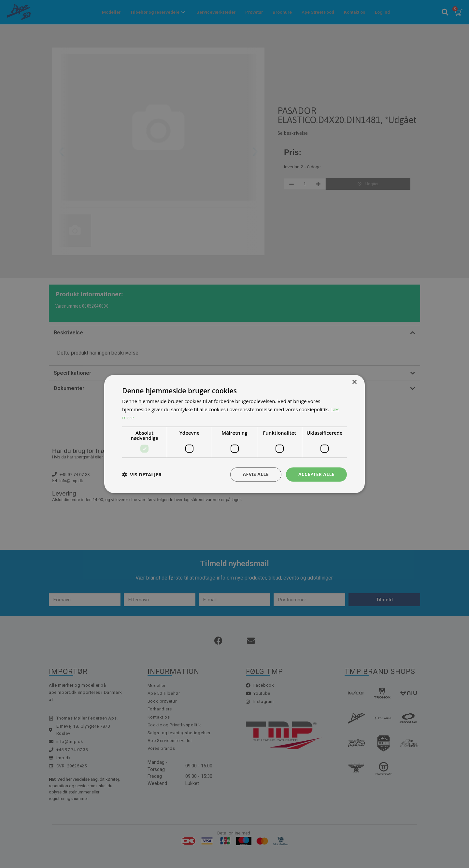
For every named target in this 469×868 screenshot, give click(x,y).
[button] (142, 474)
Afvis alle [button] (256, 474)
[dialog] (234, 434)
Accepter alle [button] (316, 474)
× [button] (354, 382)
